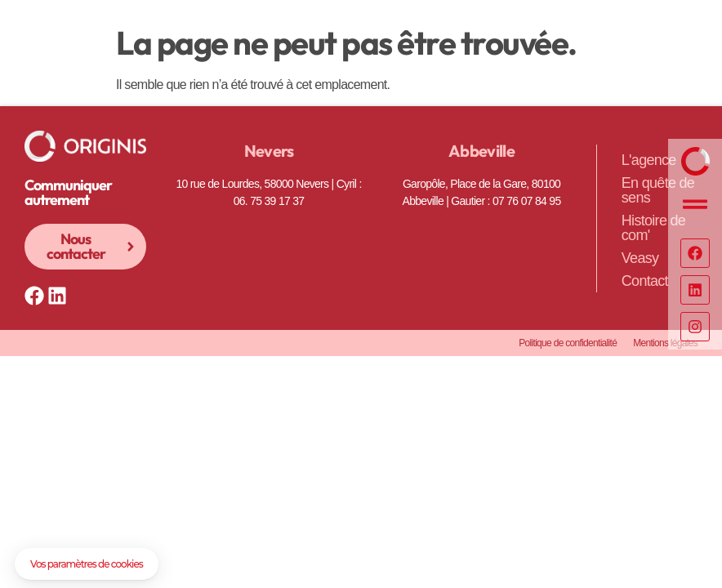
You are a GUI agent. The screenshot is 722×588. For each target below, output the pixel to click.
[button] (87, 564)
